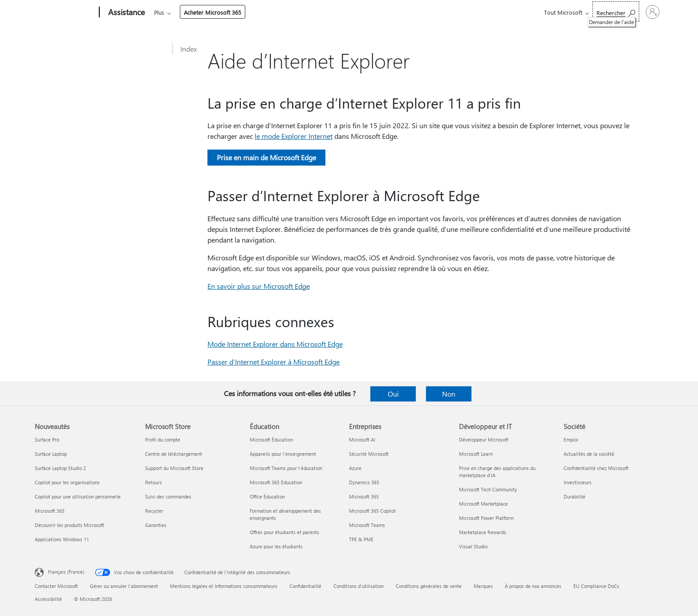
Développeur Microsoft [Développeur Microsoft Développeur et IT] (484, 440)
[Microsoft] (65, 12)
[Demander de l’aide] (575, 11)
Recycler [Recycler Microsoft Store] (154, 511)
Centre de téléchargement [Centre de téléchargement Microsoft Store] (174, 454)
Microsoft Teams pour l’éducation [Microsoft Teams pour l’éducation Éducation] (286, 468)
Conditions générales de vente (429, 586)
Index (189, 49)
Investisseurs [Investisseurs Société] (578, 482)
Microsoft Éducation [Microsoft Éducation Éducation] (271, 440)
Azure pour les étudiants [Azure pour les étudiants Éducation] (276, 546)
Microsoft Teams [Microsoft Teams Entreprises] (367, 525)
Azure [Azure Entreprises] (355, 468)
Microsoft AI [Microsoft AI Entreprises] (362, 440)
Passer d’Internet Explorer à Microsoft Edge (274, 362)
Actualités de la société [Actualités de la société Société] (589, 454)
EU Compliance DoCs (596, 586)
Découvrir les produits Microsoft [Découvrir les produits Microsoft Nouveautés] (69, 525)
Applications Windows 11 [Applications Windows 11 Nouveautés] (62, 539)
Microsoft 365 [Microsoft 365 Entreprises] (364, 496)
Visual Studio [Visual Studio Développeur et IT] (473, 546)
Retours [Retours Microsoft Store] (154, 482)
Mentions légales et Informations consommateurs (224, 586)
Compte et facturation (333, 12)
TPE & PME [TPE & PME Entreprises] (361, 539)
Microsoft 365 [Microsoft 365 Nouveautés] (50, 511)
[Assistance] (126, 12)
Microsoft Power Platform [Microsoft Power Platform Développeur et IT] (486, 518)
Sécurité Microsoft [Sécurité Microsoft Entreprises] (369, 454)
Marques (483, 586)
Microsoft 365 (170, 12)
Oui (393, 394)
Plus (383, 12)
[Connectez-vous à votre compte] (632, 12)
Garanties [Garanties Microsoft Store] (156, 525)
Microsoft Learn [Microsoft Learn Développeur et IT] (476, 454)
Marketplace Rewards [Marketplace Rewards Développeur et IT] (483, 532)
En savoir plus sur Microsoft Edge (259, 286)
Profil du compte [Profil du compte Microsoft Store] (163, 440)
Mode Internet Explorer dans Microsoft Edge (275, 344)
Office (206, 12)
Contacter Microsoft (56, 586)
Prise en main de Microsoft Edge (266, 157)
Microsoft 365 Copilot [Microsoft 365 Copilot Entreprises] (372, 511)
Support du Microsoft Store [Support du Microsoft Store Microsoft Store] (174, 468)
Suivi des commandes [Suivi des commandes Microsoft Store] (168, 496)
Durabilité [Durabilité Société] (574, 496)
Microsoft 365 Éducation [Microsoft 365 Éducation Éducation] (276, 482)
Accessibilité (48, 599)
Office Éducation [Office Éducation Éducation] (267, 496)
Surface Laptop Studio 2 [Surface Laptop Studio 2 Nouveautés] (60, 468)
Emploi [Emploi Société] (571, 440)
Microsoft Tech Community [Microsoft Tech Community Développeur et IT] (488, 489)
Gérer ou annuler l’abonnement (124, 586)
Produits (235, 12)
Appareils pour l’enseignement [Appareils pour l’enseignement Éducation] (283, 454)
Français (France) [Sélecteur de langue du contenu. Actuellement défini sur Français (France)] (66, 572)
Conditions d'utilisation (359, 586)
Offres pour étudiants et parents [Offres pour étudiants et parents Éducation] (284, 532)
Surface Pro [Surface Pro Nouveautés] (47, 440)
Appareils (275, 12)
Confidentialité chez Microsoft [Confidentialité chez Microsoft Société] (596, 468)
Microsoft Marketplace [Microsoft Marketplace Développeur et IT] (483, 504)
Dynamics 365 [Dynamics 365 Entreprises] (364, 482)
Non (449, 394)
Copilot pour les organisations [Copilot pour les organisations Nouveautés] (67, 482)
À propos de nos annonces (533, 586)
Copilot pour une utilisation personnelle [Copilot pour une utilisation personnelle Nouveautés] (78, 496)
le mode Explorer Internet (294, 136)
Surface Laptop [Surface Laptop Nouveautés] (51, 454)
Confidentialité (305, 586)
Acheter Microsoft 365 (436, 12)
